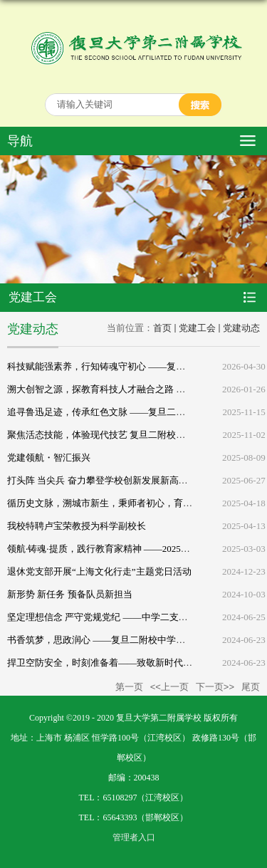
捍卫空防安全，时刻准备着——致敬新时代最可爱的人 (118, 663)
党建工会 (197, 328)
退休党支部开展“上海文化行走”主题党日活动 (99, 571)
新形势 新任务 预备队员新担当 (70, 594)
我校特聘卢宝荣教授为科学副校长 (77, 526)
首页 (162, 328)
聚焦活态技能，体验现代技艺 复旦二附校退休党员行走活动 (129, 435)
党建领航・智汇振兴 (49, 457)
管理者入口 (134, 837)
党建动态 (241, 328)
